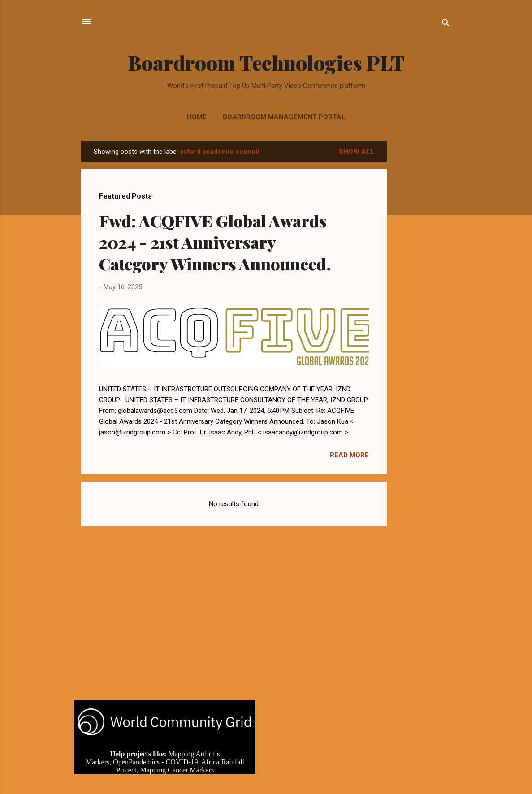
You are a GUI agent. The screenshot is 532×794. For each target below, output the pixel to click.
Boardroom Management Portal (284, 117)
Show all (357, 152)
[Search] (446, 24)
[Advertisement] (423, 275)
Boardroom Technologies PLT (266, 63)
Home (197, 117)
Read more (349, 455)
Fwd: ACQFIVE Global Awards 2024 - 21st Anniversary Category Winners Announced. (215, 242)
